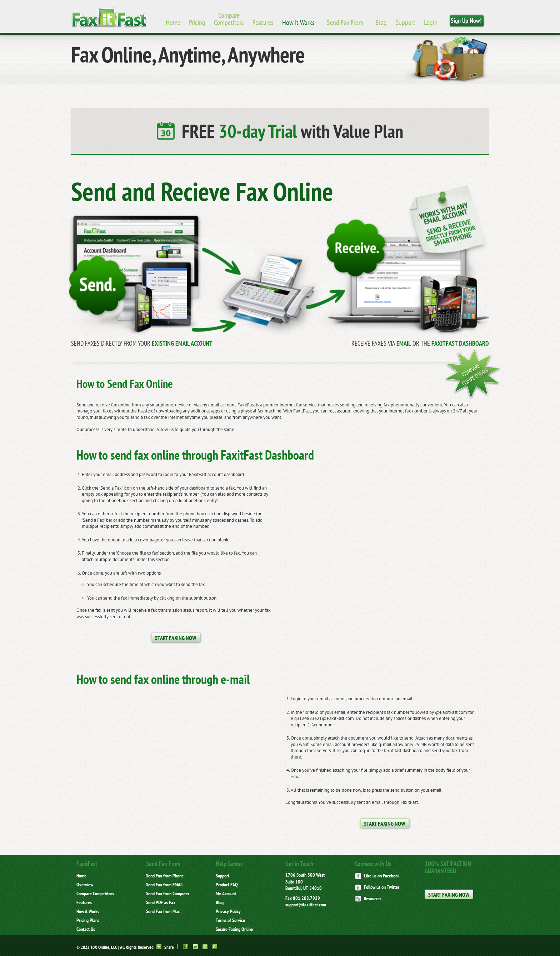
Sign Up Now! (466, 21)
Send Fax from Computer (168, 894)
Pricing (197, 22)
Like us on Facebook (377, 876)
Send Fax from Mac (163, 911)
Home (173, 22)
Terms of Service (230, 920)
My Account (226, 894)
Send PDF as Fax (161, 902)
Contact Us (86, 929)
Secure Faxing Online (234, 929)
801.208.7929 (306, 898)
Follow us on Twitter (377, 887)
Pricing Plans (88, 920)
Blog (381, 22)
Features (263, 22)
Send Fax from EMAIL (165, 885)
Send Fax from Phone (165, 876)
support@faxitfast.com (306, 905)
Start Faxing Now (176, 638)
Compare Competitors (229, 19)
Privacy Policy (228, 911)
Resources (368, 899)
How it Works (298, 22)
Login (431, 22)
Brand (109, 18)
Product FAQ (227, 885)
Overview (85, 885)
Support (405, 22)
